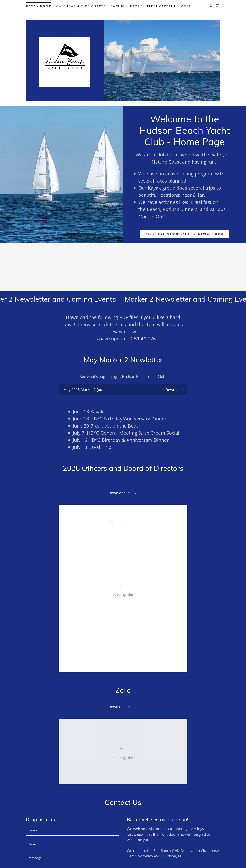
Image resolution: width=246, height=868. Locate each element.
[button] (187, 6)
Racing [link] (118, 6)
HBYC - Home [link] (39, 6)
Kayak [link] (136, 6)
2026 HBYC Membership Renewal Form (185, 234)
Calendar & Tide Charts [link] (81, 6)
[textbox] (73, 729)
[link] (217, 6)
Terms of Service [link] (68, 803)
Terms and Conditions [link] (139, 835)
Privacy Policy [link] (104, 799)
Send (72, 787)
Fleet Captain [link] (161, 6)
